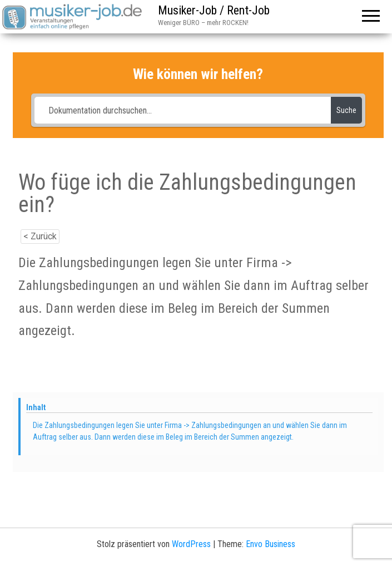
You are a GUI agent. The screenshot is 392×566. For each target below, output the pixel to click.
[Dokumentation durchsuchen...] (182, 110)
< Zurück (40, 236)
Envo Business (271, 544)
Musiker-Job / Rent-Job (214, 10)
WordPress (191, 544)
